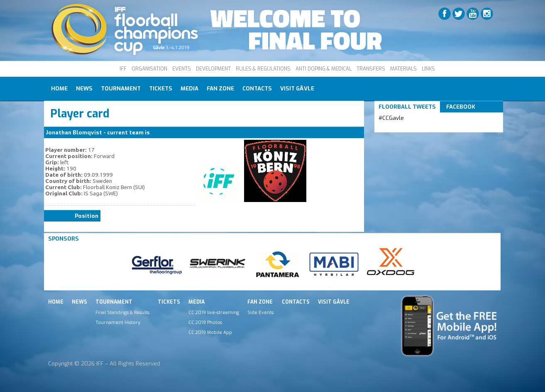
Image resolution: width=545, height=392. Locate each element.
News (84, 89)
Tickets (161, 89)
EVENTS (182, 69)
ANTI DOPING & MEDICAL (324, 69)
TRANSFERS (371, 69)
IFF (123, 69)
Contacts (257, 89)
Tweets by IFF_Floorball (411, 128)
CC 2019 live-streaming (214, 312)
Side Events (260, 312)
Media (189, 89)
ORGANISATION (149, 69)
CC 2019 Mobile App (210, 332)
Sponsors (64, 239)
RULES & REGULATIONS (263, 69)
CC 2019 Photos (205, 322)
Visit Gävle (297, 89)
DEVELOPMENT (213, 69)
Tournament (121, 89)
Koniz (159, 133)
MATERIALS (403, 69)
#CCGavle (391, 118)
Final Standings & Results (122, 312)
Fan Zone (220, 89)
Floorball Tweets (407, 107)
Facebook (461, 107)
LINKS (428, 69)
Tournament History (118, 322)
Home (59, 89)
